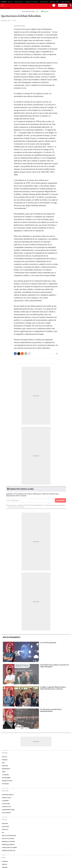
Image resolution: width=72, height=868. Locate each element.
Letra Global (6, 804)
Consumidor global (8, 810)
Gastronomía (6, 778)
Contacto (5, 830)
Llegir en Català (5, 8)
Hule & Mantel (6, 813)
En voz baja (5, 784)
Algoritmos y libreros (54, 2)
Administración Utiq (9, 851)
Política (4, 757)
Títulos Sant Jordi (44, 2)
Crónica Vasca (6, 798)
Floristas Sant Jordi (19, 2)
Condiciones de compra (9, 848)
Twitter (4, 864)
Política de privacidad (9, 836)
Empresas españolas (8, 845)
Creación (5, 766)
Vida (3, 763)
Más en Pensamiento (12, 637)
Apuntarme (60, 500)
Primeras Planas (7, 781)
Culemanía (5, 801)
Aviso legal (5, 827)
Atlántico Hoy (6, 807)
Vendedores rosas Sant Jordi (31, 2)
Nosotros (5, 824)
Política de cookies (8, 839)
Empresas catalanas (8, 842)
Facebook (5, 861)
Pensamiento (6, 769)
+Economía (5, 775)
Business (5, 760)
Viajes (4, 772)
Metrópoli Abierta (8, 795)
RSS (3, 833)
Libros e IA (10, 2)
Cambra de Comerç (66, 2)
